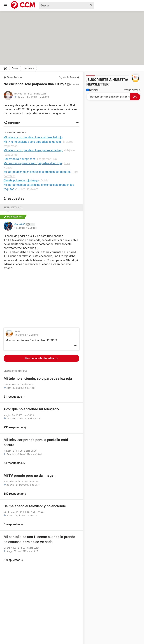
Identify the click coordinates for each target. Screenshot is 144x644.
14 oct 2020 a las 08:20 (37, 97)
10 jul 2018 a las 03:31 (26, 228)
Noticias (92, 90)
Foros (15, 68)
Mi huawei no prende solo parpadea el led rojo (33, 163)
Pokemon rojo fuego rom (19, 159)
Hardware (28, 68)
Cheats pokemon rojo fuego (21, 180)
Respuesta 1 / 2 (13, 207)
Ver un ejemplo (132, 90)
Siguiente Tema (68, 77)
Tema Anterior (15, 77)
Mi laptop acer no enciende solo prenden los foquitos (37, 172)
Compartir (14, 123)
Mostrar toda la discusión (40, 358)
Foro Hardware (29, 189)
